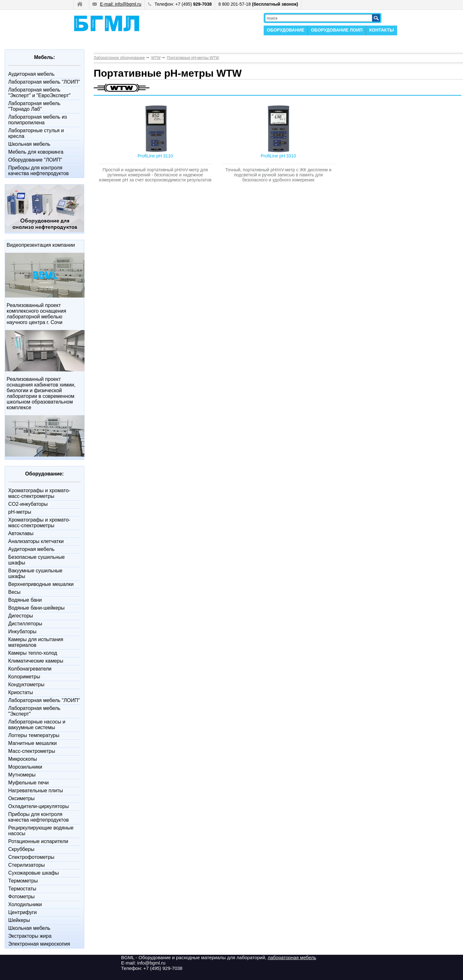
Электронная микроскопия (39, 944)
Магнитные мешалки (32, 743)
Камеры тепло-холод (33, 653)
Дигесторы (21, 616)
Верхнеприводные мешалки (41, 584)
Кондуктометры (26, 685)
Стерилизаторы (26, 865)
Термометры (23, 881)
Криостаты (21, 692)
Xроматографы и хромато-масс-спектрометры (39, 493)
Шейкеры (19, 920)
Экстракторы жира (30, 936)
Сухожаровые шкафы (34, 873)
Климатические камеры (36, 661)
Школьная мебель (29, 144)
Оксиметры (21, 798)
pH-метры (20, 512)
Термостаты (22, 889)
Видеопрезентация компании (41, 245)
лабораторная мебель (292, 957)
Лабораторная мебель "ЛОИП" (44, 82)
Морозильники (25, 767)
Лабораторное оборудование (119, 58)
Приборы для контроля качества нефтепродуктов (38, 171)
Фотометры (21, 897)
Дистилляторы (25, 624)
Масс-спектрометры (32, 751)
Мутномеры (22, 775)
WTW (156, 58)
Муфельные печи (29, 783)
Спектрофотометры (31, 857)
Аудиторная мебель (31, 74)
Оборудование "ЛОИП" (35, 160)
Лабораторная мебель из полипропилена (38, 120)
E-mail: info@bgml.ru (117, 4)
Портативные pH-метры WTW (193, 58)
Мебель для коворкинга (36, 152)
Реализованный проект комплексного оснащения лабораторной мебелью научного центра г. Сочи (36, 314)
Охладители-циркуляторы (38, 806)
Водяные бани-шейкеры (36, 608)
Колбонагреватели (30, 669)
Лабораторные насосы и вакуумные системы (37, 725)
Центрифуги (23, 912)
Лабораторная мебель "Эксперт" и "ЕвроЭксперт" (39, 93)
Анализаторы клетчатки (36, 541)
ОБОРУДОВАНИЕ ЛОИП (337, 30)
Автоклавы (21, 533)
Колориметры (24, 677)
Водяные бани (25, 600)
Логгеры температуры (34, 735)
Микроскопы (23, 759)
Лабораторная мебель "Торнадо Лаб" (34, 106)
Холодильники (25, 904)
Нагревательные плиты (36, 791)
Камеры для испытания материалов (36, 642)
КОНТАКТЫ (382, 30)
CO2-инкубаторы (28, 504)
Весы (14, 592)
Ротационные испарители (38, 841)
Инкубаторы (22, 632)
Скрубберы (21, 849)
